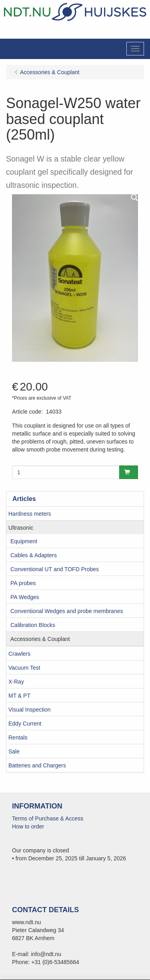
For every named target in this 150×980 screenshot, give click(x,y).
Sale (14, 751)
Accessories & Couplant (40, 639)
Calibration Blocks (33, 625)
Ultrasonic (21, 528)
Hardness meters (30, 514)
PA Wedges (25, 597)
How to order (28, 826)
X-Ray (16, 682)
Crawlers (19, 654)
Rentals (18, 737)
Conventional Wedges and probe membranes (67, 611)
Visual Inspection (30, 710)
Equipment (24, 541)
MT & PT (19, 696)
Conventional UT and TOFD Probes (55, 569)
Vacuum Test (24, 668)
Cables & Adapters (34, 555)
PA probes (23, 583)
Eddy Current (25, 724)
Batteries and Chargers (37, 765)
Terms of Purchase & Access (48, 818)
